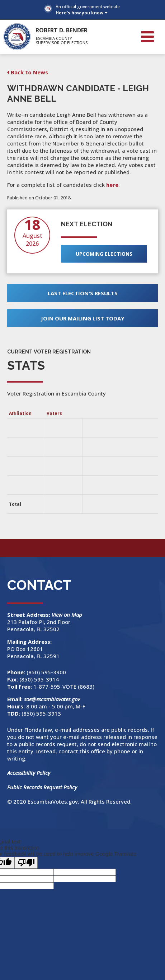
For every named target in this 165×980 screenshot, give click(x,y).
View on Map (68, 615)
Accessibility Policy (29, 773)
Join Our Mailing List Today (83, 318)
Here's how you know (79, 13)
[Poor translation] (26, 863)
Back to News (29, 72)
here (112, 185)
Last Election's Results (83, 293)
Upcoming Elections (104, 254)
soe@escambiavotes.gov (52, 699)
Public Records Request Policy (42, 787)
